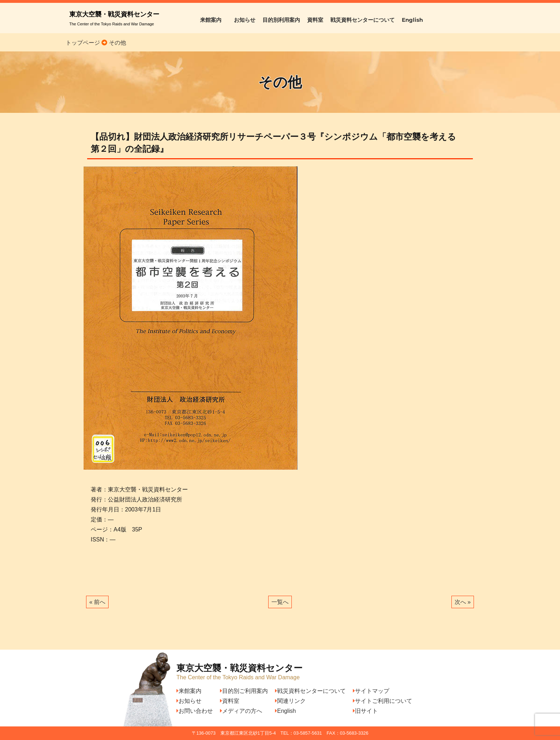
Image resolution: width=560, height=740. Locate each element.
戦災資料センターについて (362, 20)
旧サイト (365, 711)
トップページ (83, 43)
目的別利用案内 (281, 20)
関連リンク (290, 701)
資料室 (315, 20)
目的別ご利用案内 (244, 691)
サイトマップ (371, 691)
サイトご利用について (382, 701)
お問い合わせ (195, 711)
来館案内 (213, 20)
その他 (116, 43)
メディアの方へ (241, 711)
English (412, 20)
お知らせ (245, 20)
